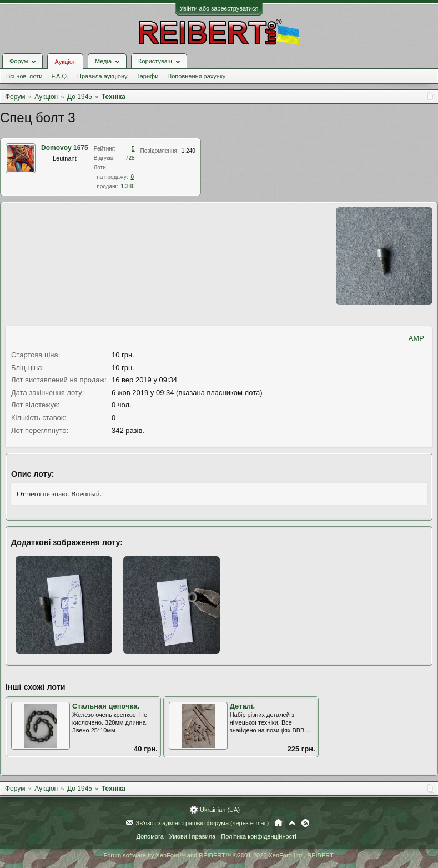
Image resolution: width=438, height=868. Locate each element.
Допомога (150, 836)
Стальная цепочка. (106, 706)
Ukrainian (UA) (220, 810)
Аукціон (65, 62)
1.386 (128, 186)
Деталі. (243, 706)
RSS (305, 823)
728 (130, 158)
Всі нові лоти (24, 76)
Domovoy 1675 (65, 148)
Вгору (292, 823)
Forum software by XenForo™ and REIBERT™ (219, 855)
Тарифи (148, 76)
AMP (416, 338)
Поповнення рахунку (196, 76)
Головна (278, 823)
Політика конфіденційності (258, 836)
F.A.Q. (60, 76)
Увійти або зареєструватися (219, 8)
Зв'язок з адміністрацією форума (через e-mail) (203, 823)
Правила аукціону (102, 76)
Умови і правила (192, 836)
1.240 (188, 151)
